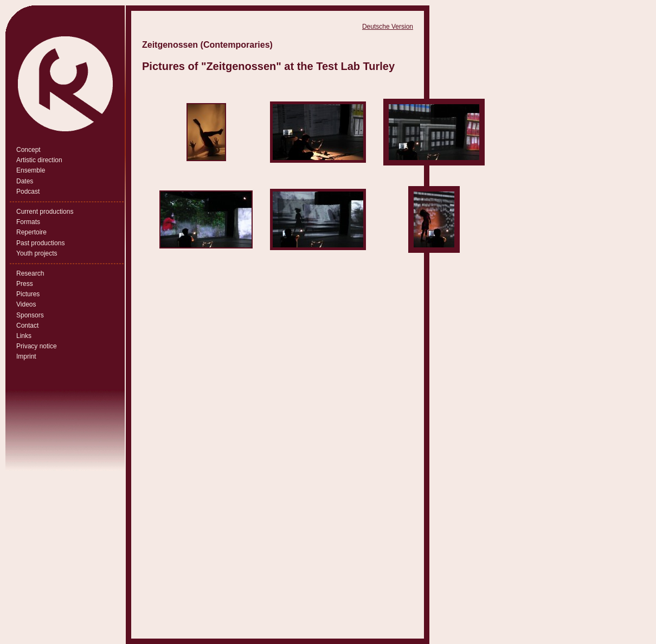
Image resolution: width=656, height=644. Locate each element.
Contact (27, 326)
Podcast (28, 192)
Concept (28, 150)
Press (25, 284)
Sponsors (30, 315)
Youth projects (37, 253)
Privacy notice (37, 346)
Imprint (26, 356)
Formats (28, 222)
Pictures (28, 294)
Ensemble (31, 170)
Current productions (45, 212)
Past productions (40, 243)
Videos (26, 304)
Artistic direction (39, 160)
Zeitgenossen (241, 66)
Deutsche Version (388, 27)
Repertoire (31, 232)
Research (30, 273)
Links (24, 336)
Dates (25, 181)
